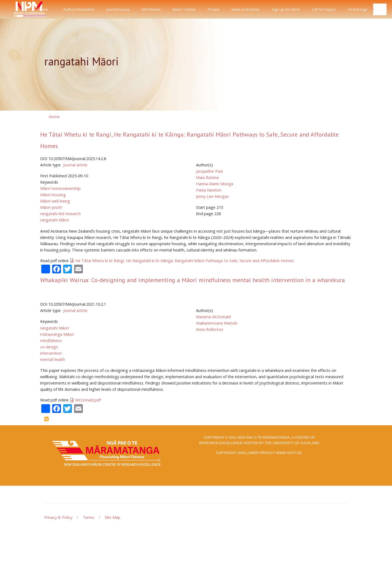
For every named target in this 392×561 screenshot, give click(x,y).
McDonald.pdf (88, 400)
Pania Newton (209, 190)
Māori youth (51, 207)
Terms (89, 517)
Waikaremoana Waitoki (217, 323)
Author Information (79, 9)
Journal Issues (118, 9)
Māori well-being (55, 201)
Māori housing (53, 195)
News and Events (246, 9)
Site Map (112, 517)
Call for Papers (324, 9)
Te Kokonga (358, 9)
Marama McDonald (213, 317)
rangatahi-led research (60, 214)
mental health (53, 359)
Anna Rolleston (210, 329)
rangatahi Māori (55, 220)
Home (43, 9)
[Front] (16, 9)
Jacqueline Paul (209, 171)
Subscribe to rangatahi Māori (46, 419)
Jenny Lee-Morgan (212, 196)
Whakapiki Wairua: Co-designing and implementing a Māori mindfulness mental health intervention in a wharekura (193, 280)
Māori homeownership (60, 188)
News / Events (184, 9)
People (214, 9)
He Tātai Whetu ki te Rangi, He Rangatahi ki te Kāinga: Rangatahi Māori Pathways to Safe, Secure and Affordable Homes (185, 261)
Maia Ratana (207, 177)
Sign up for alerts (286, 9)
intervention (51, 353)
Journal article (75, 165)
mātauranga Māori (57, 334)
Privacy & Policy (58, 517)
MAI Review (151, 9)
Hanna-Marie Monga (215, 184)
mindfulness (51, 341)
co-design (49, 347)
